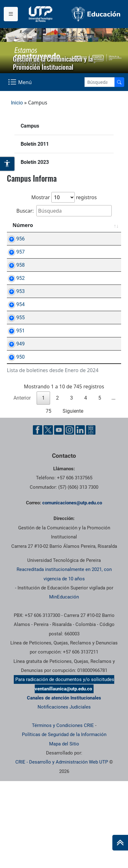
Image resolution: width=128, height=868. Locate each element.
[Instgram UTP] (69, 517)
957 (14, 259)
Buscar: (64, 211)
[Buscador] (119, 82)
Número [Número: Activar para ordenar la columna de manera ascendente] (23, 225)
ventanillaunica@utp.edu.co (63, 776)
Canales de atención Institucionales (64, 785)
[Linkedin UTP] (80, 517)
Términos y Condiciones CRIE (63, 812)
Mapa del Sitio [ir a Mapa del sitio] (64, 831)
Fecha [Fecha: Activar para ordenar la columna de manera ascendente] (104, 225)
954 (14, 355)
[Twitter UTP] (48, 517)
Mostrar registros (64, 197)
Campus (30, 126)
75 (49, 498)
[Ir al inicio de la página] (120, 843)
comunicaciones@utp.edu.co (72, 590)
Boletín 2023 (35, 162)
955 (14, 376)
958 (14, 279)
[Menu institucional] (11, 14)
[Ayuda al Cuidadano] (91, 517)
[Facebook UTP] (38, 517)
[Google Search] (100, 82)
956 (14, 239)
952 (14, 315)
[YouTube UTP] (59, 517)
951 (14, 396)
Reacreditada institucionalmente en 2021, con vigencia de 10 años (64, 661)
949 (14, 416)
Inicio (17, 103)
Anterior (22, 485)
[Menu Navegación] (20, 82)
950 (14, 437)
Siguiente (73, 498)
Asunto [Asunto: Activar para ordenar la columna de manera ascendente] (57, 225)
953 (14, 335)
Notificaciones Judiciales (64, 794)
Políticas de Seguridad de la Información (64, 821)
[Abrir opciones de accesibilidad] (8, 164)
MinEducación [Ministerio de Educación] (64, 684)
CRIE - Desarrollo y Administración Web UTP (62, 849)
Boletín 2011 (35, 144)
